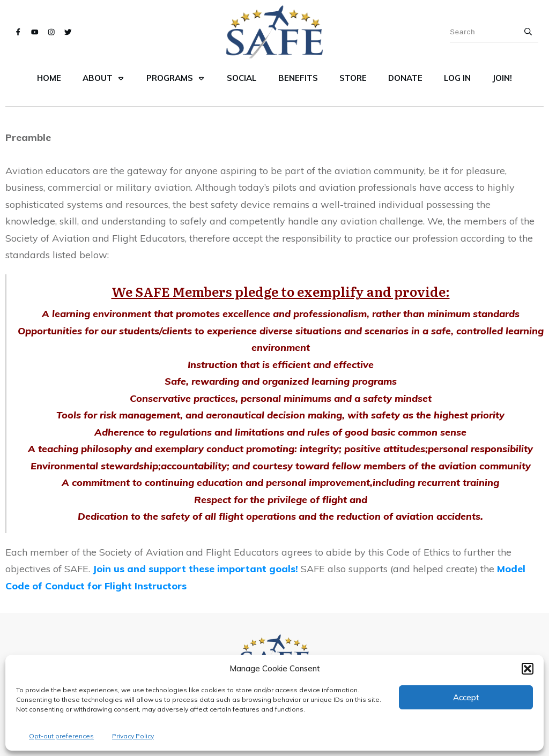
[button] (528, 669)
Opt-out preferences (61, 736)
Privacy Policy (133, 736)
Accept (466, 697)
